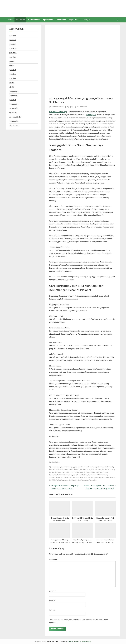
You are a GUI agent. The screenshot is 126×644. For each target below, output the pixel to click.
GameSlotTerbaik (107, 467)
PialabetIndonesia (108, 470)
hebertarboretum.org (58, 112)
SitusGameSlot (102, 475)
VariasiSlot (93, 480)
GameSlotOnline (81, 467)
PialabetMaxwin (67, 472)
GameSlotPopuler (94, 467)
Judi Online (61, 20)
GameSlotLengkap (68, 467)
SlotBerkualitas (66, 478)
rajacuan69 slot (15, 117)
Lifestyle (86, 20)
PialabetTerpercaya (65, 475)
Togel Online (74, 20)
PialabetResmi (102, 472)
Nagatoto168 (14, 125)
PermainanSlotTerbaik (72, 470)
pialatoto (13, 44)
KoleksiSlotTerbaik (56, 470)
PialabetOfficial (79, 472)
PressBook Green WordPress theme (80, 641)
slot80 (12, 61)
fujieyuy (70, 107)
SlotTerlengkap (83, 480)
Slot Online (20, 20)
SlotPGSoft (53, 480)
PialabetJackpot (55, 472)
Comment (54, 560)
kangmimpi (14, 91)
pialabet (13, 36)
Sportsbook (48, 20)
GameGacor (56, 467)
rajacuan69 (14, 104)
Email (52, 601)
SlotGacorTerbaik (79, 478)
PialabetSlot (54, 475)
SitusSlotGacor (55, 478)
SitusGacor (92, 475)
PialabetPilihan (91, 472)
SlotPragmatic (63, 480)
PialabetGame (96, 470)
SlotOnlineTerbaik (108, 478)
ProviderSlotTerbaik (80, 475)
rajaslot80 (13, 113)
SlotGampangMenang (93, 478)
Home (10, 20)
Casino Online (34, 20)
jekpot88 (13, 40)
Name (52, 591)
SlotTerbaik (73, 480)
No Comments (82, 107)
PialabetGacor (85, 470)
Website (53, 610)
